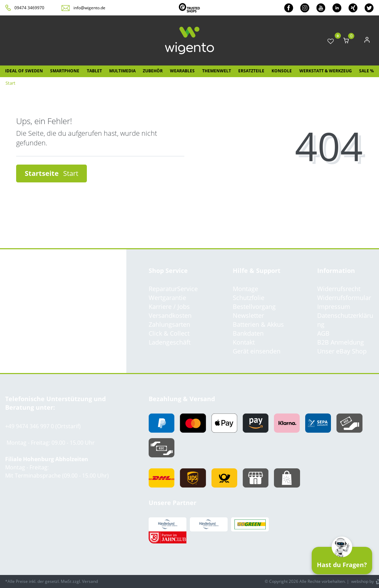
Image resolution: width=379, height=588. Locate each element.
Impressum (334, 307)
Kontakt (244, 342)
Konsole (282, 71)
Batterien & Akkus (258, 324)
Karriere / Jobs (169, 307)
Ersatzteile (251, 71)
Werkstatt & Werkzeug (326, 71)
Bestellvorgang (254, 307)
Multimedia (122, 71)
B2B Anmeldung (341, 342)
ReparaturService (173, 289)
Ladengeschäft (170, 342)
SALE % (366, 71)
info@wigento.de (89, 8)
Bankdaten (248, 333)
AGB (323, 333)
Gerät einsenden (257, 351)
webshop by (362, 581)
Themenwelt (217, 71)
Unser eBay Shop (342, 351)
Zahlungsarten (169, 324)
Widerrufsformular (344, 298)
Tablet (94, 71)
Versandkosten (170, 315)
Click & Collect (169, 333)
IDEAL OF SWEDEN (24, 71)
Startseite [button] (51, 173)
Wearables (182, 71)
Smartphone (65, 71)
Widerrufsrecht (339, 289)
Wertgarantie (167, 298)
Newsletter (248, 315)
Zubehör (153, 71)
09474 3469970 (29, 8)
